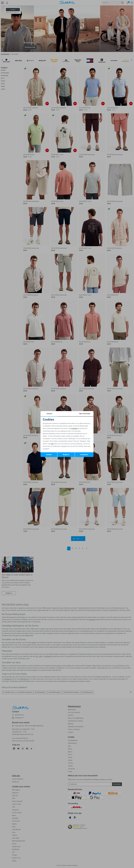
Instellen (49, 455)
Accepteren (84, 455)
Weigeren (66, 455)
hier (52, 444)
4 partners (74, 428)
